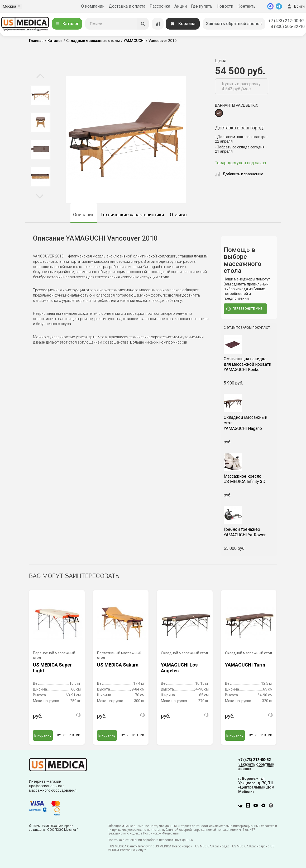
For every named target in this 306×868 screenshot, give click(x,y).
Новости (225, 6)
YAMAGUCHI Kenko (249, 364)
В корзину (43, 735)
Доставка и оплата (127, 6)
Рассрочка (160, 6)
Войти (295, 6)
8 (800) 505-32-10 (288, 27)
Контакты (247, 6)
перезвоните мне (244, 309)
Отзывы (179, 215)
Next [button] (40, 196)
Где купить (202, 6)
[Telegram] (279, 6)
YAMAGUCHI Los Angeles (179, 668)
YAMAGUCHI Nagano (249, 423)
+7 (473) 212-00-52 (286, 21)
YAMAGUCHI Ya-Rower (249, 532)
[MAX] (270, 6)
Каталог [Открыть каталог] (67, 24)
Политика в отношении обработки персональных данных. (151, 840)
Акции (181, 6)
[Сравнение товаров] (158, 24)
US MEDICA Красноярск (250, 846)
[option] (40, 96)
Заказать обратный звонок (234, 24)
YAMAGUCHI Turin (245, 665)
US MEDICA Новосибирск (173, 846)
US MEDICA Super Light (52, 668)
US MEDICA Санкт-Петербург (131, 846)
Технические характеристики (132, 215)
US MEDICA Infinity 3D (249, 479)
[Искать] (143, 24)
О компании (93, 6)
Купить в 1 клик (69, 735)
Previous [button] (40, 76)
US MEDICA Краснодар (212, 846)
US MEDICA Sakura (118, 665)
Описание (84, 215)
